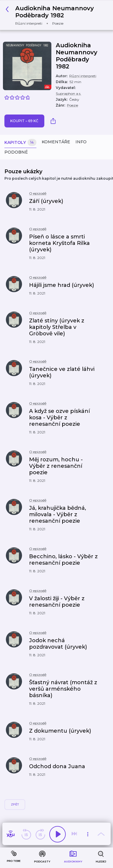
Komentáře (56, 142)
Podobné (16, 152)
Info (81, 142)
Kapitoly (20, 143)
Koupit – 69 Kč (24, 121)
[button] (50, 205)
